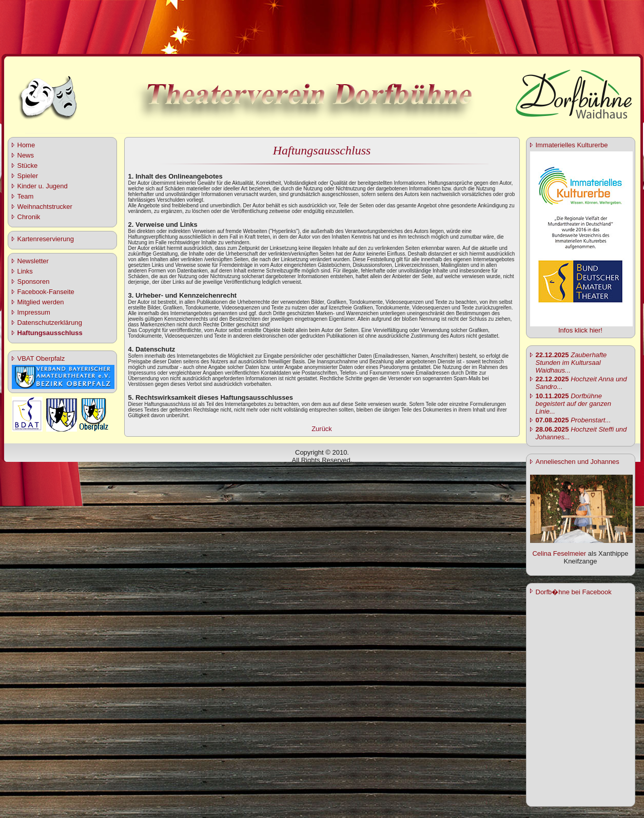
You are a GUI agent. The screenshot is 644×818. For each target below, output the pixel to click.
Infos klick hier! (580, 330)
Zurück (322, 429)
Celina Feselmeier (559, 553)
